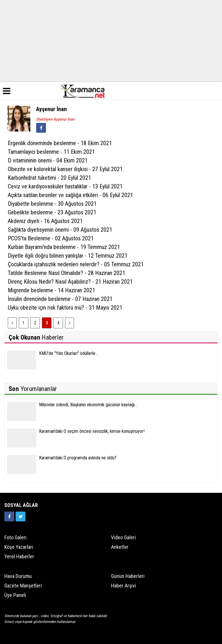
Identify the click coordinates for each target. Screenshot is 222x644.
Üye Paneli (15, 595)
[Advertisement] (111, 40)
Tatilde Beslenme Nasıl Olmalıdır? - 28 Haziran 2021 (66, 273)
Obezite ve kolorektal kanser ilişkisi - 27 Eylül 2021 (65, 169)
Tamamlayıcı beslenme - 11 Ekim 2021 (51, 152)
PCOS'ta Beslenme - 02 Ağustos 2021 (51, 238)
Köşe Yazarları (19, 547)
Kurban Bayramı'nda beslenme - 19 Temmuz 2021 (64, 247)
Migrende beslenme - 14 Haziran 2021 (51, 290)
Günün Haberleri (128, 576)
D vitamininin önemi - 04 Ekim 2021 (48, 160)
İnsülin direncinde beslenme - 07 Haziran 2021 (60, 299)
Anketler (120, 547)
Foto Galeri (15, 537)
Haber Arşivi (124, 586)
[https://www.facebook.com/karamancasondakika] (9, 516)
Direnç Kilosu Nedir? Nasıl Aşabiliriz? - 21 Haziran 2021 (70, 282)
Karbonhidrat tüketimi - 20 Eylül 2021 (49, 178)
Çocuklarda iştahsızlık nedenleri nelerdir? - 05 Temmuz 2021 (76, 264)
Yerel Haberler (19, 556)
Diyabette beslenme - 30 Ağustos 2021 (52, 204)
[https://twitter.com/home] (21, 516)
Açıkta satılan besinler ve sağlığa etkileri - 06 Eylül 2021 (70, 195)
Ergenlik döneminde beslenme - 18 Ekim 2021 (60, 143)
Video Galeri (123, 537)
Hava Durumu (18, 576)
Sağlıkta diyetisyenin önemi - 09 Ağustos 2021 (60, 230)
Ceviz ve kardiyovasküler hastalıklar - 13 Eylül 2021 (65, 186)
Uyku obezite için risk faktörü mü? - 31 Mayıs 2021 (65, 308)
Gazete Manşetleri (23, 586)
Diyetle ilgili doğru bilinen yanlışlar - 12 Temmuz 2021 (68, 256)
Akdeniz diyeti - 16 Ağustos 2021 (45, 221)
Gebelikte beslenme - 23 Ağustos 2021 (52, 212)
